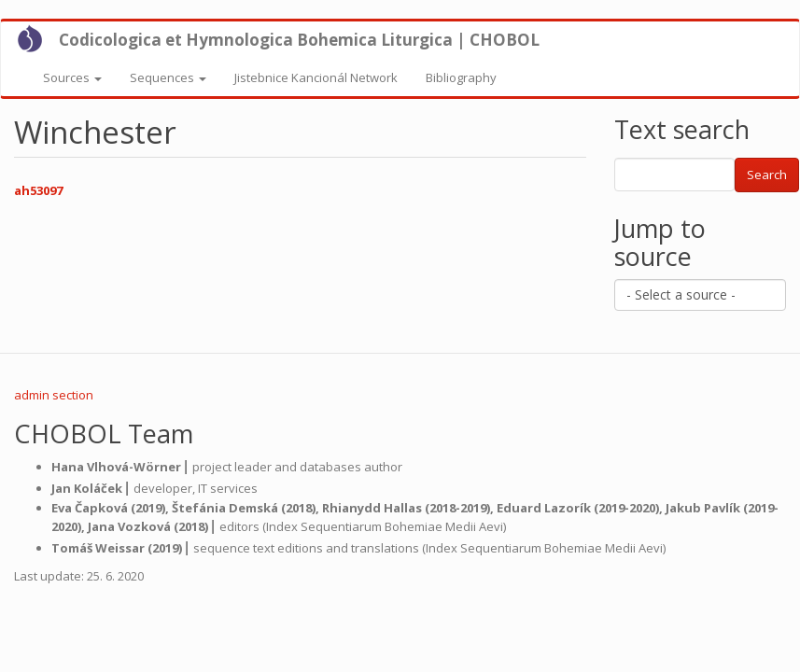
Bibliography (461, 77)
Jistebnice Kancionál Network (316, 77)
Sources (72, 77)
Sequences (168, 77)
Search (767, 175)
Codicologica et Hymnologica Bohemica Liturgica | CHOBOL (299, 40)
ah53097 (38, 190)
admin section (54, 395)
